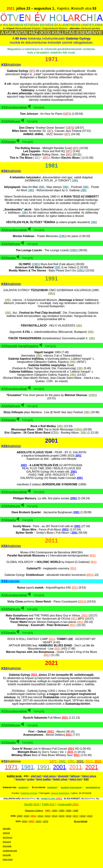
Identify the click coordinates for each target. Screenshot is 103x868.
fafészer (75, 776)
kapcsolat (8, 859)
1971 (53, 761)
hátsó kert (76, 779)
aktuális (7, 829)
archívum (8, 837)
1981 (62, 761)
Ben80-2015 (32, 804)
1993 (62, 811)
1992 (55, 811)
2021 (98, 761)
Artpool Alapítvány (60, 793)
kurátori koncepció (71, 787)
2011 (89, 761)
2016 (69, 816)
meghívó (23, 787)
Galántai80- (68, 804)
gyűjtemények (10, 851)
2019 (90, 816)
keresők (7, 855)
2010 (27, 816)
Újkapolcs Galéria (34, 811)
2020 (24, 821)
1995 (76, 811)
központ (7, 842)
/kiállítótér (11, 65)
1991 (71, 761)
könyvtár (7, 846)
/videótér (11, 581)
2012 (41, 816)
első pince (50, 776)
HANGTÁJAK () (52, 799)
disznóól (63, 776)
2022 (38, 821)
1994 (69, 811)
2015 (62, 816)
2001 (80, 761)
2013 (48, 816)
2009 (19, 816)
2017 (76, 816)
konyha (20, 779)
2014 (55, 816)
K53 (86, 779)
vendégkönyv (93, 787)
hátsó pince (89, 776)
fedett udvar (60, 779)
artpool (6, 833)
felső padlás (44, 779)
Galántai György (29, 793)
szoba (31, 779)
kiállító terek (14, 776)
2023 (46, 821)
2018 (83, 816)
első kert (36, 776)
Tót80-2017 (49, 804)
